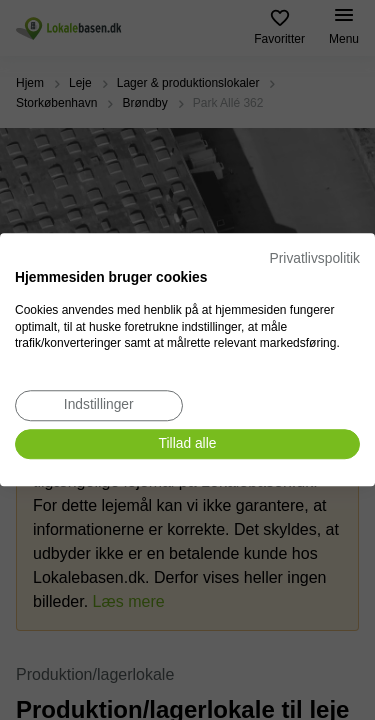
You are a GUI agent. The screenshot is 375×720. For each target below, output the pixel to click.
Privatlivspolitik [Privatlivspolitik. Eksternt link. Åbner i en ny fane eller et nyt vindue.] (315, 258)
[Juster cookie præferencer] (99, 405)
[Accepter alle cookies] (187, 444)
